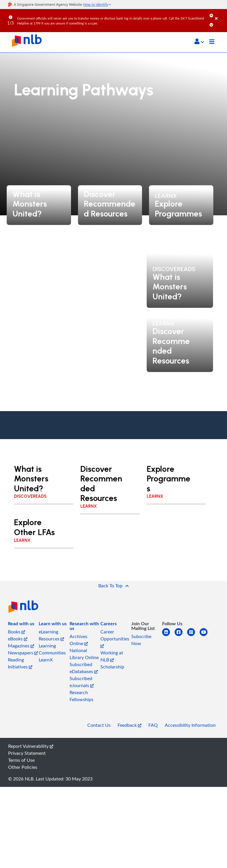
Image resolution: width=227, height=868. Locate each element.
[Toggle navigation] (212, 42)
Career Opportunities (115, 638)
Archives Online (79, 640)
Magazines (21, 646)
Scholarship (112, 667)
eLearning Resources (51, 635)
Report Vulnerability (31, 746)
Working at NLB (112, 656)
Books (16, 632)
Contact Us (99, 725)
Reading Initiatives (20, 663)
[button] (199, 41)
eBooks (18, 639)
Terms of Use (21, 760)
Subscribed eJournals (82, 682)
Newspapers (23, 653)
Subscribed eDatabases (84, 668)
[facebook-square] (181, 636)
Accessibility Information (190, 725)
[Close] (220, 14)
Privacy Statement (27, 753)
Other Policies (23, 767)
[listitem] (21, 625)
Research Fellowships (81, 696)
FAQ (153, 725)
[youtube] (206, 636)
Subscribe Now (141, 640)
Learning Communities (52, 649)
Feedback (130, 725)
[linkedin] (168, 636)
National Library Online (84, 654)
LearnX (46, 660)
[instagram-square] (193, 636)
